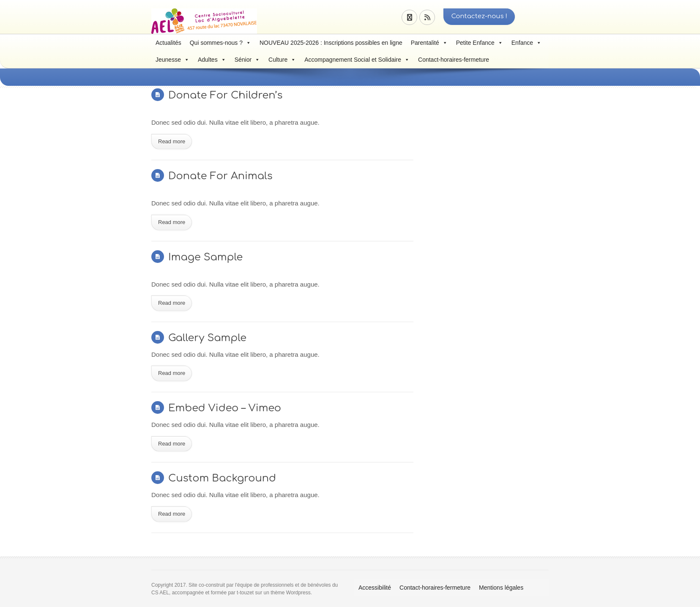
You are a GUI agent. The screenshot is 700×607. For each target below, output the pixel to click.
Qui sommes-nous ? (220, 43)
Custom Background (222, 478)
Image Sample (205, 257)
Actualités (168, 43)
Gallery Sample (207, 338)
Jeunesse (172, 60)
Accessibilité (375, 588)
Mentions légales (501, 588)
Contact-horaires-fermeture (454, 60)
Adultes (212, 60)
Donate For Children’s (226, 95)
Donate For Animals (220, 176)
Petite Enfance (480, 43)
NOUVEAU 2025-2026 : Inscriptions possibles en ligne (331, 43)
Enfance (526, 43)
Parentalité (429, 43)
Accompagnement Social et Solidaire (357, 60)
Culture (282, 60)
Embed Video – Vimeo (225, 408)
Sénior (247, 60)
